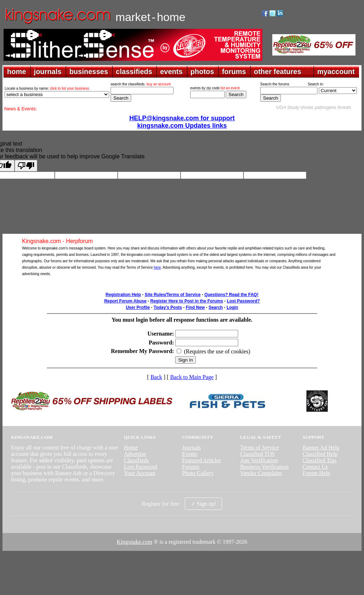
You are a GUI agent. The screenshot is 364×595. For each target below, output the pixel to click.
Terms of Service (260, 447)
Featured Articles (202, 460)
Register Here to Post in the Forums (187, 301)
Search (216, 307)
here (157, 267)
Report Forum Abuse (125, 301)
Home (131, 447)
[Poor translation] (26, 166)
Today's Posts (168, 307)
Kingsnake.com (134, 542)
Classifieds (136, 460)
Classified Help (320, 454)
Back (156, 377)
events (171, 72)
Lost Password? (243, 301)
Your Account (140, 473)
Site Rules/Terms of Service (173, 295)
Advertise (135, 454)
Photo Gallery (198, 473)
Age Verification (259, 460)
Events (190, 454)
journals (48, 72)
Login (232, 307)
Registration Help (123, 295)
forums (234, 72)
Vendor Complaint (261, 473)
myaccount (336, 72)
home (17, 72)
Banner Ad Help (321, 447)
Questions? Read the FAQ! (231, 295)
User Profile (138, 307)
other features (277, 72)
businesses (89, 72)
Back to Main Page (192, 377)
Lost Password (140, 467)
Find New (195, 307)
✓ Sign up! (204, 504)
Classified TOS (258, 454)
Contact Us (315, 467)
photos (202, 72)
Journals (191, 447)
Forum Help (316, 473)
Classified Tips (320, 460)
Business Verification (264, 467)
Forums (191, 467)
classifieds (134, 72)
